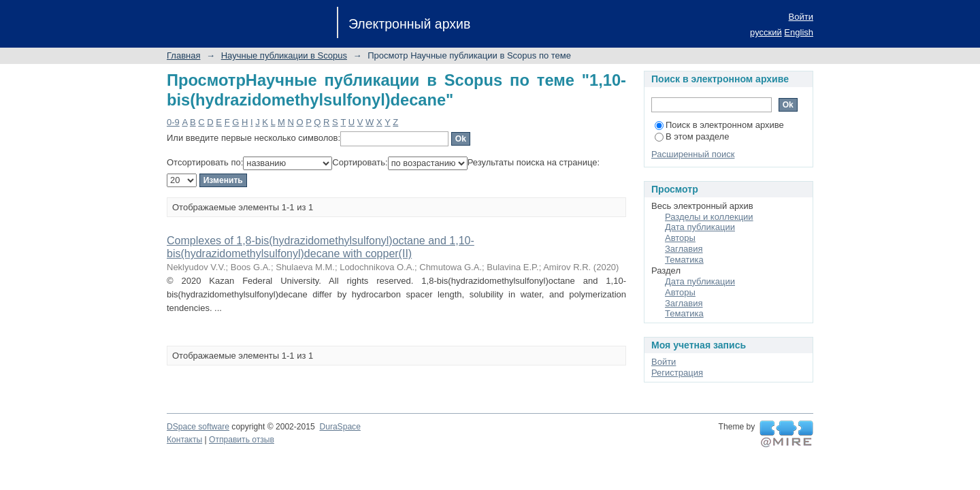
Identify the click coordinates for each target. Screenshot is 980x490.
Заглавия (684, 249)
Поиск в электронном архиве (719, 125)
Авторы (680, 238)
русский (766, 32)
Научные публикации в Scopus (284, 55)
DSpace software (198, 427)
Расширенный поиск (693, 154)
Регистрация (677, 373)
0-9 (173, 122)
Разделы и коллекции (709, 217)
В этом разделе (692, 136)
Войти (801, 17)
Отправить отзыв (242, 440)
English (799, 32)
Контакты (184, 440)
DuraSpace (340, 427)
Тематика (684, 260)
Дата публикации (700, 227)
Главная (183, 55)
